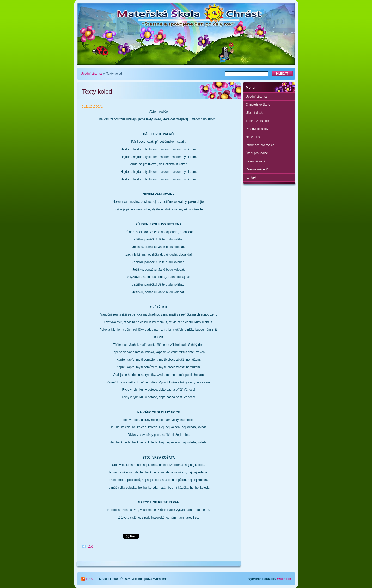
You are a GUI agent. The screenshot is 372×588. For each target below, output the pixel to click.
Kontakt (251, 177)
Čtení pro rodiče (257, 153)
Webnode (284, 579)
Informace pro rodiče (260, 145)
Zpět (91, 547)
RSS (90, 579)
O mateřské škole (258, 105)
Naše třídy (253, 137)
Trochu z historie (257, 121)
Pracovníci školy (257, 129)
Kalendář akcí (255, 161)
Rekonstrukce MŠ (258, 169)
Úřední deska (255, 113)
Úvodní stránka (91, 74)
